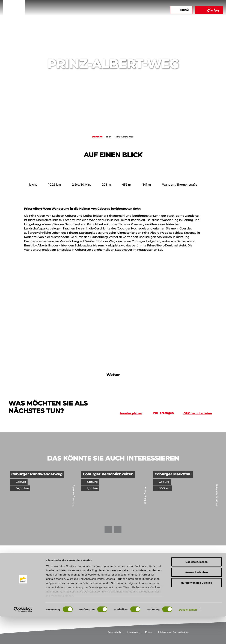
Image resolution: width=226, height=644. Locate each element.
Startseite (97, 137)
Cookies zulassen (197, 589)
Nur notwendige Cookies (197, 610)
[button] (138, 10)
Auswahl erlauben (197, 600)
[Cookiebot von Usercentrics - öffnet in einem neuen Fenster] (23, 637)
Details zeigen (188, 637)
